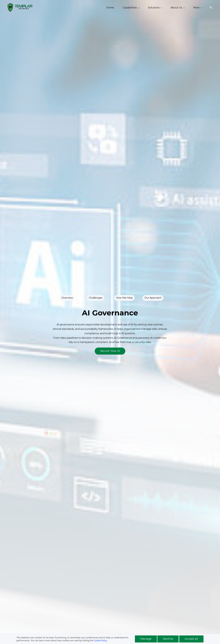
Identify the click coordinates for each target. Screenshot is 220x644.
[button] (210, 8)
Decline (168, 639)
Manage (146, 639)
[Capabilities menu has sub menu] (86, 8)
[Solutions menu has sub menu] (110, 8)
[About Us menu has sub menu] (133, 8)
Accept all (191, 639)
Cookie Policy (100, 640)
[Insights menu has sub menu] (154, 8)
